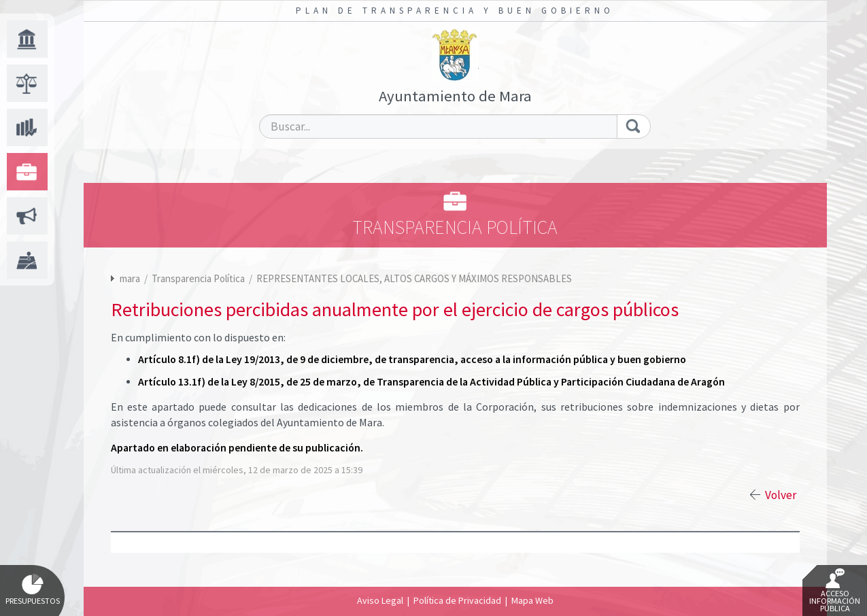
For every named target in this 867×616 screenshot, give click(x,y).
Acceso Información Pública (835, 591)
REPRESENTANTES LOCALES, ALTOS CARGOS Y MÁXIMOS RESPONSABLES (414, 278)
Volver (781, 495)
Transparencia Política (199, 278)
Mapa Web (532, 600)
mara (130, 278)
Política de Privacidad (457, 600)
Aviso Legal (380, 600)
